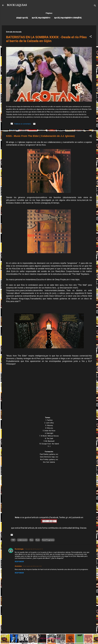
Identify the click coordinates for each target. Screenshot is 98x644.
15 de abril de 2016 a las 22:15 (33, 549)
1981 (13, 540)
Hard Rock (22, 18)
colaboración (22, 540)
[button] (91, 37)
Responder (19, 562)
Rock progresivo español (68, 18)
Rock (38, 540)
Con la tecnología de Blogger (49, 638)
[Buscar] (95, 6)
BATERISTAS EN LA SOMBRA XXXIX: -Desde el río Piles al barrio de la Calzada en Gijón (46, 39)
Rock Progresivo (41, 18)
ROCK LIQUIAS (17, 5)
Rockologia (19, 549)
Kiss (31, 540)
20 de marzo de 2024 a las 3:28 (32, 566)
